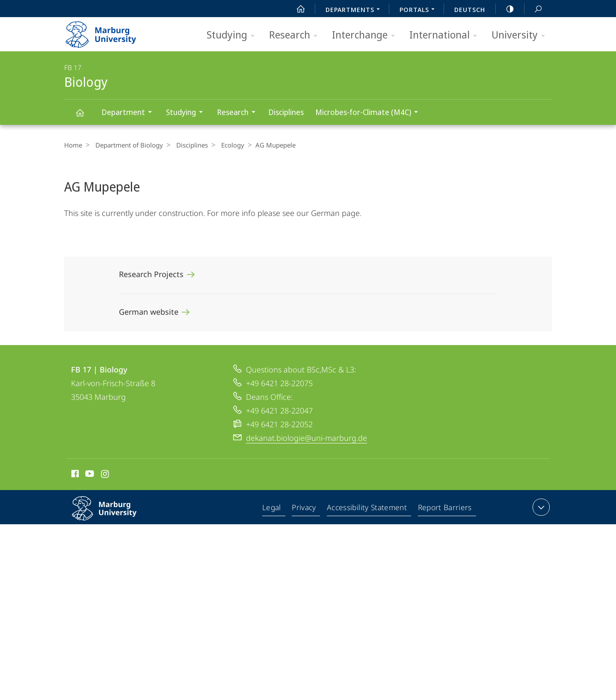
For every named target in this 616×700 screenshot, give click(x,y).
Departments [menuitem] (355, 10)
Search (533, 9)
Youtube (89, 475)
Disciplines (286, 112)
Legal (274, 509)
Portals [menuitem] (419, 10)
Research (296, 35)
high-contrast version (505, 9)
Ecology (226, 145)
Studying (233, 35)
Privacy (306, 509)
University (521, 35)
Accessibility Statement (368, 509)
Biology (85, 117)
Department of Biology (127, 145)
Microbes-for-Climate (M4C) (369, 113)
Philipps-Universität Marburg (113, 515)
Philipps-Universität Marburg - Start (110, 32)
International (446, 35)
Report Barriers (445, 509)
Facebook (74, 475)
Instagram (105, 475)
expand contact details (540, 507)
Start (296, 9)
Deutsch (470, 9)
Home (73, 145)
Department (129, 113)
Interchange (366, 35)
